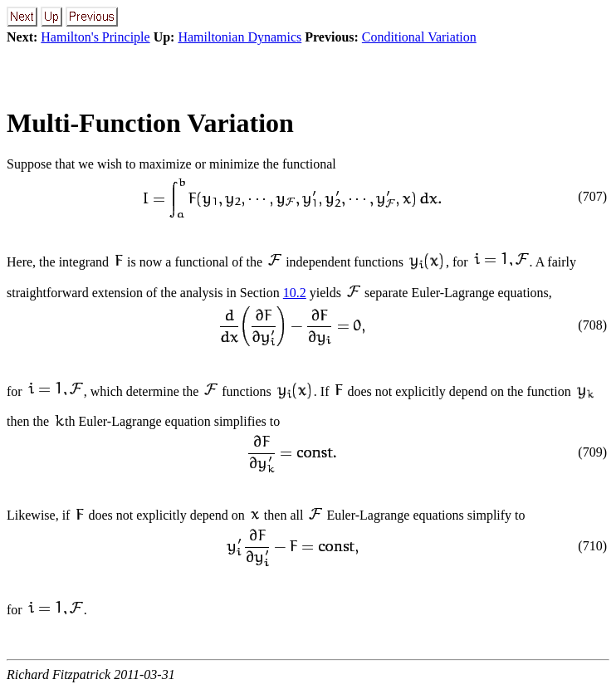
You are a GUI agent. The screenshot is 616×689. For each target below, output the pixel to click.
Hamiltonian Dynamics (240, 37)
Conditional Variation (419, 37)
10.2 (295, 293)
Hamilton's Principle (95, 37)
